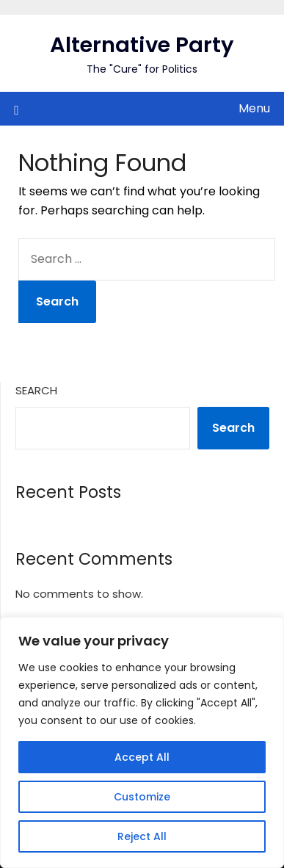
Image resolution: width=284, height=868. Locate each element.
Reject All (142, 836)
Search (36, 390)
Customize (142, 797)
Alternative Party (142, 45)
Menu (254, 108)
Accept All (142, 757)
